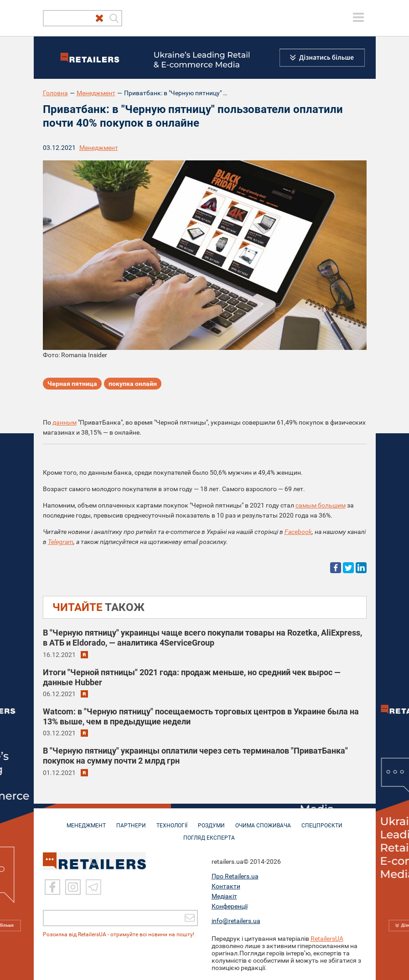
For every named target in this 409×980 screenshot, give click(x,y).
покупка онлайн (133, 384)
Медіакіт (224, 896)
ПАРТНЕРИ (131, 821)
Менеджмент (96, 93)
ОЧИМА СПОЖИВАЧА (263, 821)
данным (65, 422)
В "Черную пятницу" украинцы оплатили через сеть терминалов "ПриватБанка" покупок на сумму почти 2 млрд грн (195, 756)
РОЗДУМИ (211, 821)
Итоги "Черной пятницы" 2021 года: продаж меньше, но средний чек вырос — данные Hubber (192, 677)
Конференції (230, 906)
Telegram (61, 542)
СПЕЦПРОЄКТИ (322, 821)
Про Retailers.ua (235, 876)
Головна (55, 93)
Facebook (298, 532)
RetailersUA (327, 938)
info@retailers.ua (236, 920)
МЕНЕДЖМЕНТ (86, 821)
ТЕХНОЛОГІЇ (172, 821)
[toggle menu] (358, 17)
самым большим (321, 505)
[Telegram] (93, 887)
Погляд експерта (209, 833)
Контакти (226, 886)
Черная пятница (72, 384)
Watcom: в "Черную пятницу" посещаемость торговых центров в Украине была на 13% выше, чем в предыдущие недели (201, 716)
